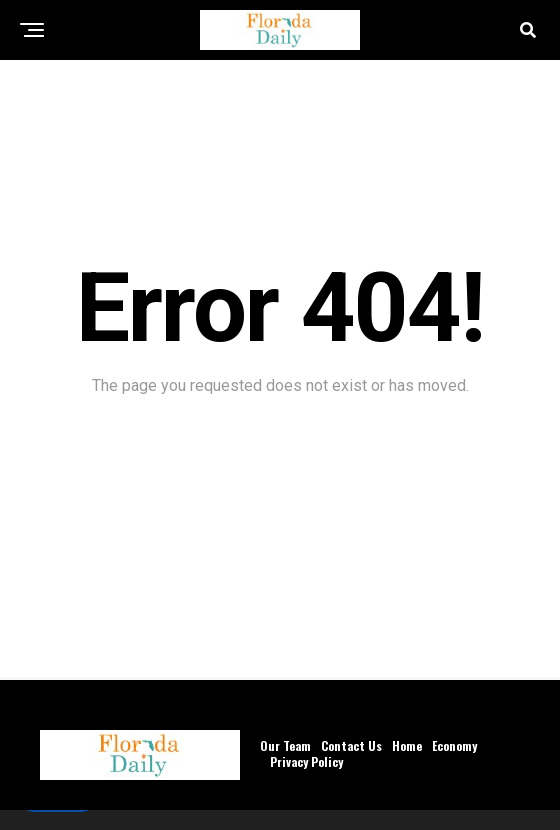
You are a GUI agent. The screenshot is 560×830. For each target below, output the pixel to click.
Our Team (285, 745)
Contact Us (351, 745)
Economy (454, 745)
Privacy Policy (306, 761)
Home (407, 745)
